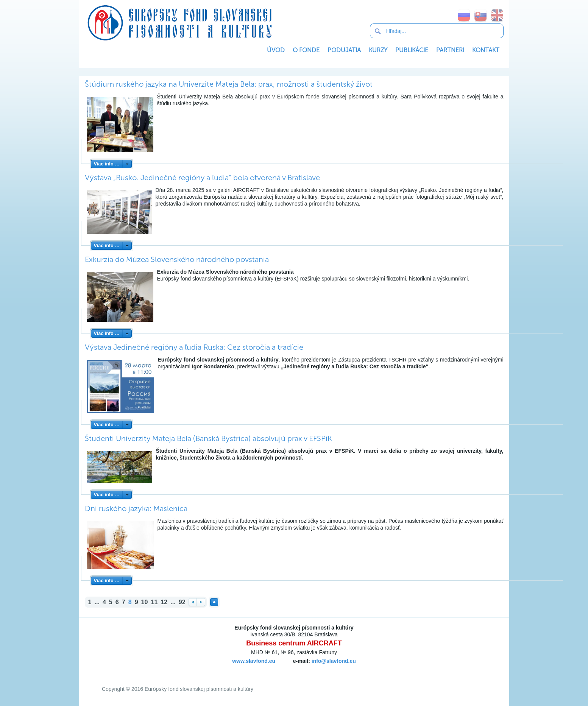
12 (164, 602)
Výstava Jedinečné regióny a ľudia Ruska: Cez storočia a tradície (194, 347)
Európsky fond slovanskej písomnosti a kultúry (179, 23)
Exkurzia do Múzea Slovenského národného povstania (177, 259)
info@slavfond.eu (334, 661)
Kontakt (486, 50)
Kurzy (378, 50)
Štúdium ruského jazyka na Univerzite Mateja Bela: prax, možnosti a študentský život (229, 84)
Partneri (450, 50)
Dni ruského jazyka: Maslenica (136, 508)
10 (145, 602)
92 (182, 602)
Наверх (214, 602)
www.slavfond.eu (254, 661)
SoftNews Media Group (281, 670)
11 (154, 602)
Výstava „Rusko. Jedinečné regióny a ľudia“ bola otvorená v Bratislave (202, 178)
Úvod (276, 50)
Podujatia (344, 50)
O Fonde (306, 50)
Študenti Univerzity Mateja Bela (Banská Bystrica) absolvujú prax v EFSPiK (208, 438)
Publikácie (412, 50)
